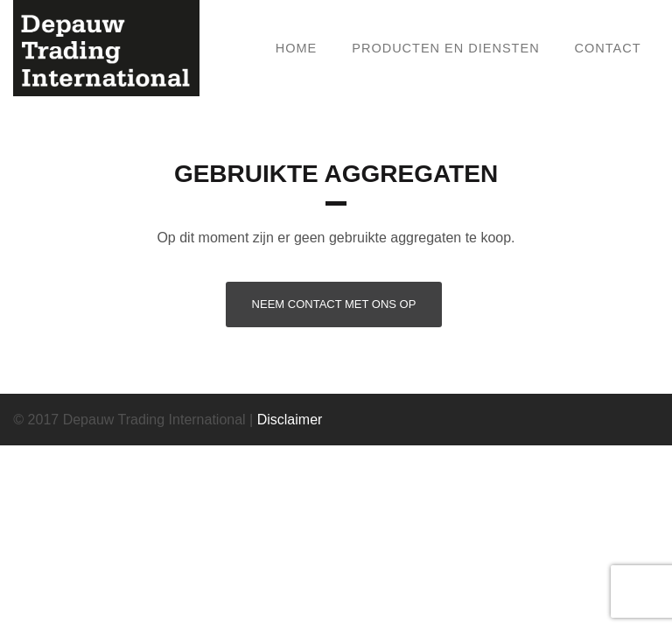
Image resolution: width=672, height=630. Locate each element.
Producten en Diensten (445, 48)
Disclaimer (290, 420)
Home (297, 48)
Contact (608, 48)
